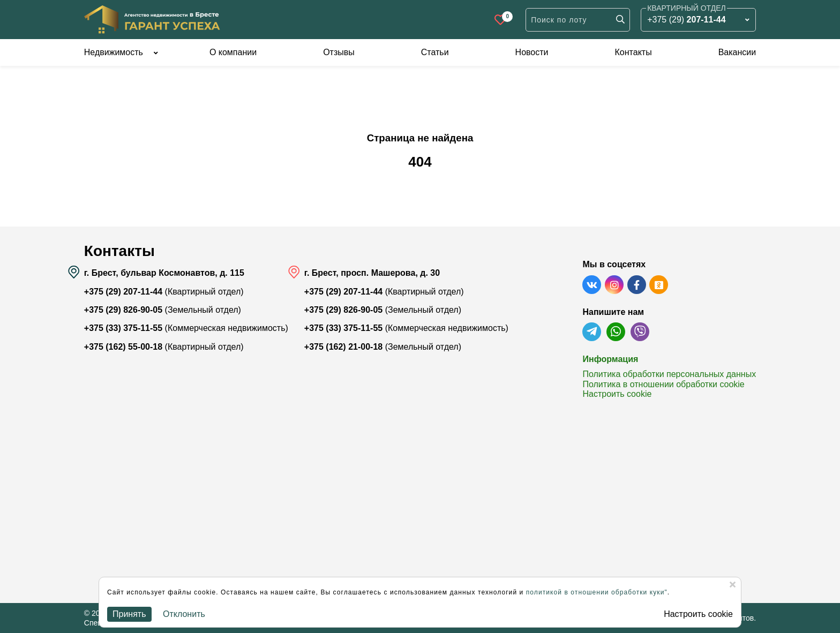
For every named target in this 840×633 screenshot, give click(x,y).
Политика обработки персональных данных (669, 374)
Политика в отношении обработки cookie (663, 384)
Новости (532, 52)
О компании (233, 52)
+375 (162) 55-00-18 (123, 347)
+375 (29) (686, 20)
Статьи (435, 52)
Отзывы (339, 52)
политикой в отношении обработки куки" (597, 592)
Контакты (633, 52)
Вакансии (737, 52)
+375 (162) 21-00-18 (343, 347)
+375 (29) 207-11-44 (123, 292)
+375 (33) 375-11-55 (123, 328)
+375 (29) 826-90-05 (123, 310)
